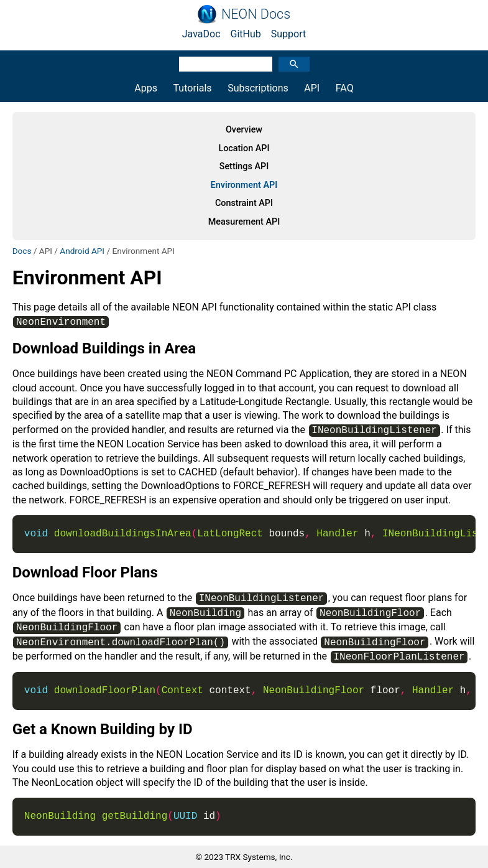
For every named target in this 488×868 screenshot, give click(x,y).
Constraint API (244, 203)
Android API (82, 251)
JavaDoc (201, 34)
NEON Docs (256, 14)
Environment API (244, 185)
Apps (146, 88)
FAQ (345, 88)
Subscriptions (258, 88)
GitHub (246, 34)
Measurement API (244, 222)
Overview (244, 130)
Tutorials (193, 88)
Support (288, 34)
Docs (22, 251)
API (312, 88)
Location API (244, 148)
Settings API (244, 166)
